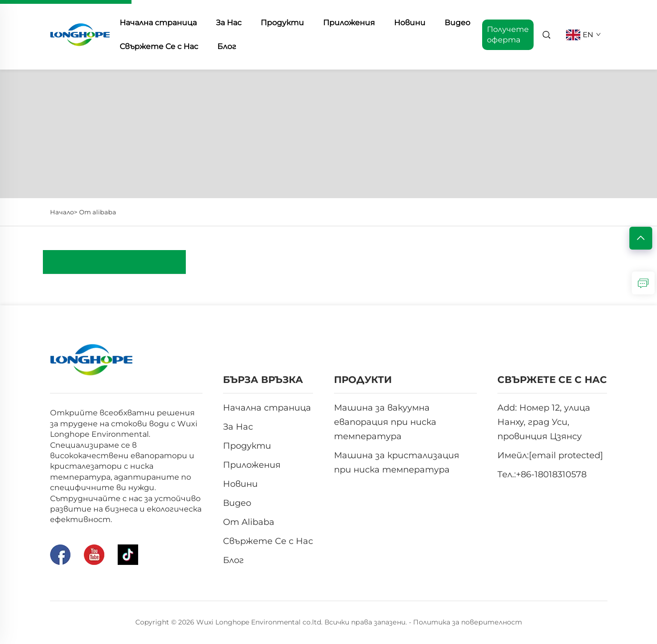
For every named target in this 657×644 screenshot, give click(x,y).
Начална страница (267, 408)
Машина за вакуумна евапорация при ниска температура (385, 422)
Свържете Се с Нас (159, 46)
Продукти (282, 23)
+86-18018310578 (551, 474)
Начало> (64, 212)
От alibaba (98, 212)
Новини (410, 23)
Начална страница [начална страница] (158, 23)
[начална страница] (80, 34)
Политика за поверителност (468, 622)
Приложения (349, 23)
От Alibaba (249, 522)
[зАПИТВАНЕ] (643, 283)
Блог (227, 46)
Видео (457, 23)
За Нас (229, 23)
